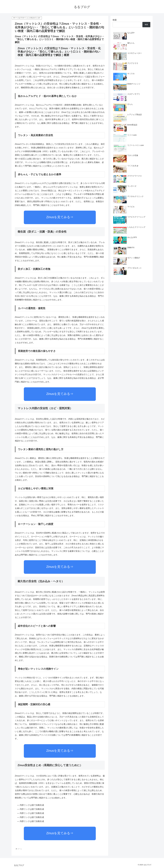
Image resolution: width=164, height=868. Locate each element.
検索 (115, 20)
